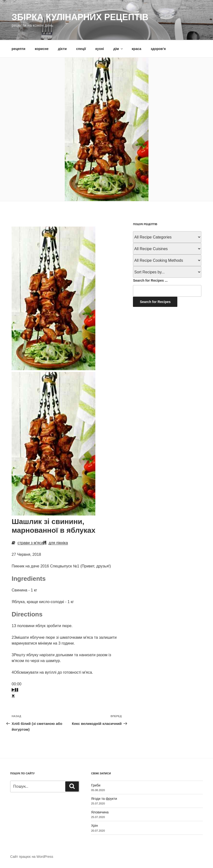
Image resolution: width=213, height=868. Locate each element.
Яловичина (100, 812)
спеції (81, 49)
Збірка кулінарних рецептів (80, 17)
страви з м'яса (30, 543)
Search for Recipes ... (150, 280)
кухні (100, 49)
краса (136, 49)
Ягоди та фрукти (104, 799)
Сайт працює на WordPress (32, 857)
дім (118, 49)
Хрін (94, 826)
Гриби (96, 785)
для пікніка (58, 543)
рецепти (19, 49)
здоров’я (158, 49)
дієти (62, 49)
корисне (42, 49)
